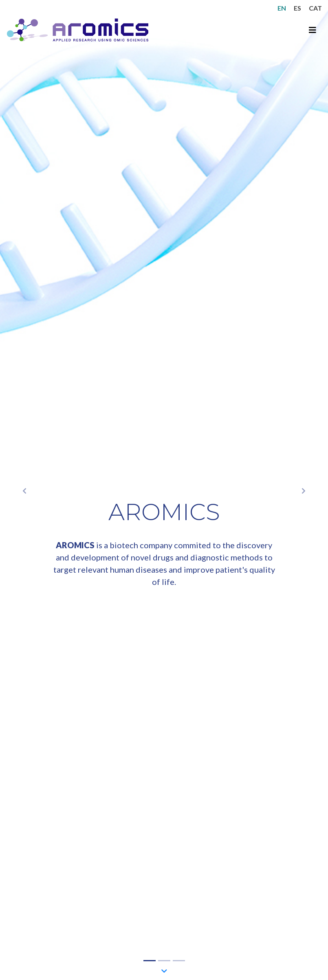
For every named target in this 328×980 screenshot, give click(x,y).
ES (297, 8)
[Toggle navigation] (313, 30)
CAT (315, 8)
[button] (25, 490)
